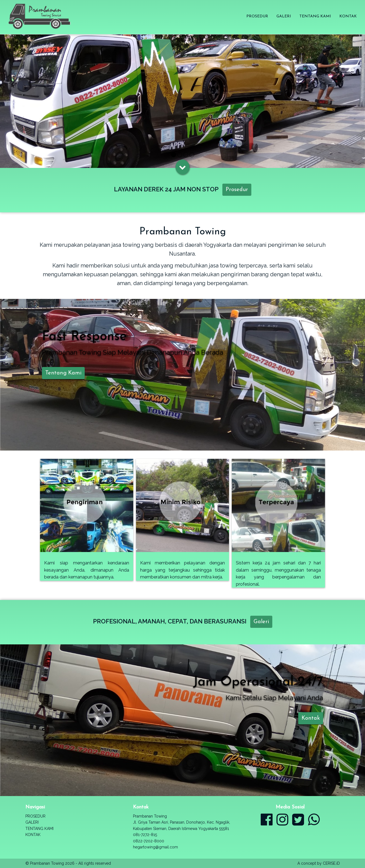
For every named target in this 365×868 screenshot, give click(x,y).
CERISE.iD (331, 863)
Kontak (348, 16)
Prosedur (257, 16)
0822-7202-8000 (149, 841)
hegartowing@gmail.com (155, 847)
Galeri (284, 16)
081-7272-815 (145, 835)
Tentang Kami (315, 16)
